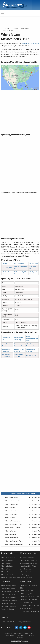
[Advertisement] (20, 112)
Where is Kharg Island (8, 586)
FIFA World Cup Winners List (30, 591)
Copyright (31, 635)
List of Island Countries (9, 606)
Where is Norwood (11, 531)
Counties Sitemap (26, 578)
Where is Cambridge (12, 504)
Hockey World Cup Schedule (30, 611)
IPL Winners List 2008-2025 (29, 605)
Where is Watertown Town (14, 541)
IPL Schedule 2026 (26, 603)
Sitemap (20, 638)
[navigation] (2, 13)
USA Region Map (19, 263)
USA (8, 28)
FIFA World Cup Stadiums (29, 600)
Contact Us (18, 633)
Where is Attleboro (11, 497)
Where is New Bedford (12, 528)
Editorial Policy (10, 635)
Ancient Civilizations (8, 609)
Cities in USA (15, 28)
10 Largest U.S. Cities (27, 557)
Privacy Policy (29, 633)
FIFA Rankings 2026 (27, 594)
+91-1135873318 (8, 622)
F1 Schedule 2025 (26, 608)
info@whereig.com (24, 622)
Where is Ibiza (6, 569)
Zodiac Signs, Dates (27, 575)
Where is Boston (31, 355)
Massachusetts (25, 28)
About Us (9, 633)
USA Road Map (33, 263)
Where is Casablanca (27, 572)
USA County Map (7, 268)
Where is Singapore (7, 560)
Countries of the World (9, 597)
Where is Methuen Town (13, 524)
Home (3, 28)
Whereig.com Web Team (30, 43)
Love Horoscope (25, 569)
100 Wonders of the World (10, 591)
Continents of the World (9, 600)
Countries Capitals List (8, 594)
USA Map (5, 263)
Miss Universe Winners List (29, 560)
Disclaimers (21, 635)
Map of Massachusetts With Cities (32, 339)
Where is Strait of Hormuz (29, 563)
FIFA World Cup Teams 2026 (30, 597)
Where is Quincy (10, 534)
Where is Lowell (10, 518)
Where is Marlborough (12, 521)
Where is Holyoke (11, 514)
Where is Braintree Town (13, 501)
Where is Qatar (6, 563)
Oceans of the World (8, 589)
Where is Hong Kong (8, 557)
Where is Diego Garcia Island (10, 578)
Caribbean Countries (8, 603)
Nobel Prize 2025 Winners (29, 566)
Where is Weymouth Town (14, 544)
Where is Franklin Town (13, 511)
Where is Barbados (7, 566)
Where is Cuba (6, 572)
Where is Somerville (11, 538)
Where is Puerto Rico (8, 575)
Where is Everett (11, 507)
